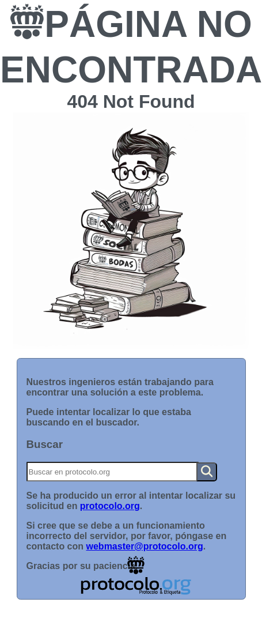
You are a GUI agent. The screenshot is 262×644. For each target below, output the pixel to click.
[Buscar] (113, 472)
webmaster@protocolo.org (145, 546)
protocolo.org (110, 506)
